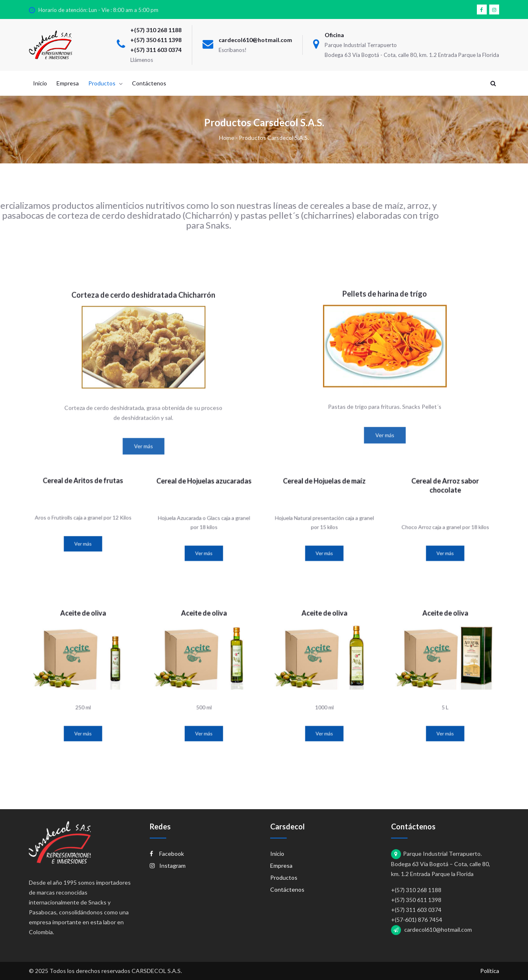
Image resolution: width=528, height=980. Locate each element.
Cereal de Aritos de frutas (83, 499)
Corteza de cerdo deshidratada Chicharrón (143, 406)
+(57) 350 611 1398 (156, 40)
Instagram (168, 865)
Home (227, 138)
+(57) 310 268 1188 (156, 30)
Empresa (281, 865)
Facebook (167, 854)
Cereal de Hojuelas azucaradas (204, 502)
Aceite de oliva (83, 646)
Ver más (143, 557)
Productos (284, 877)
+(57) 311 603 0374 (156, 50)
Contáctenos (287, 889)
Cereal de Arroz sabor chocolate (445, 504)
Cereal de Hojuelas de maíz (324, 502)
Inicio (277, 854)
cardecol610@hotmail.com (255, 40)
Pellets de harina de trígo (385, 399)
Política (490, 971)
